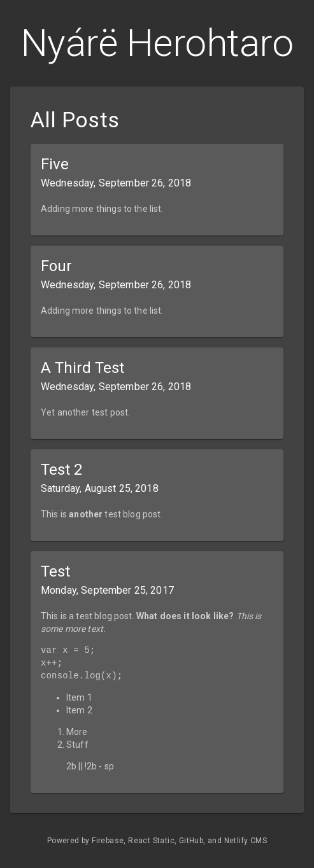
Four (56, 266)
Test (55, 571)
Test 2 (61, 470)
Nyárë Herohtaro (157, 43)
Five (55, 164)
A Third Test (82, 368)
